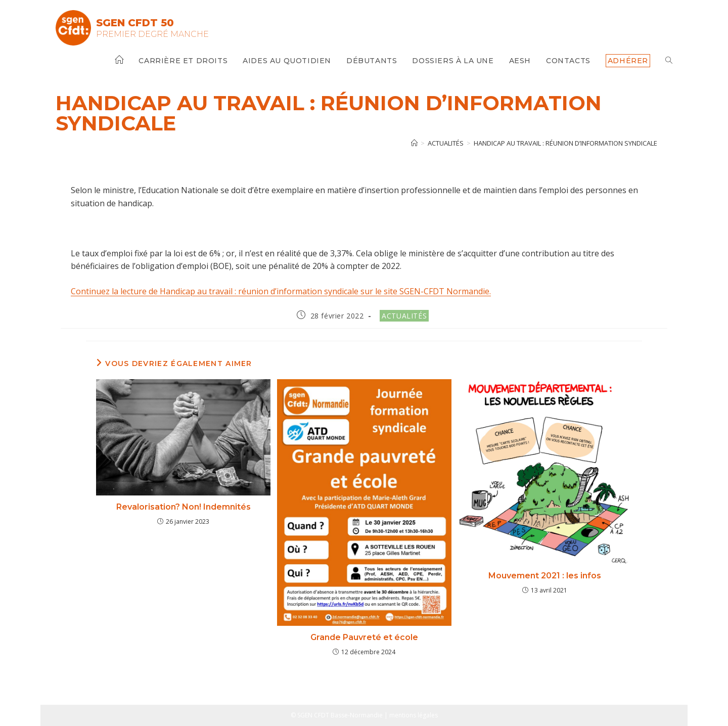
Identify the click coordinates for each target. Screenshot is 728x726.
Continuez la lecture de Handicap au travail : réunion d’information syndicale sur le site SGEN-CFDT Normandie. (281, 291)
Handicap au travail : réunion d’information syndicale (565, 143)
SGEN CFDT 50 (135, 23)
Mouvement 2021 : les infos (545, 576)
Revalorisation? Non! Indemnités (184, 507)
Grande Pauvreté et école (364, 637)
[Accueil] (414, 143)
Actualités (404, 316)
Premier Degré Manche (152, 34)
